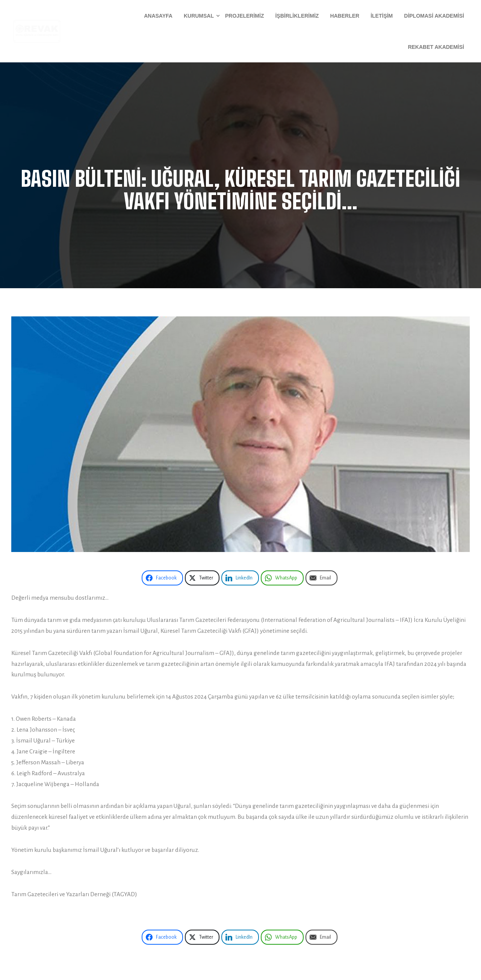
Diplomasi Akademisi (434, 16)
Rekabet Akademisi (436, 47)
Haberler (345, 16)
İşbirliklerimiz (297, 16)
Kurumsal (199, 16)
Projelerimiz (244, 16)
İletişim (382, 16)
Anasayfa (158, 16)
